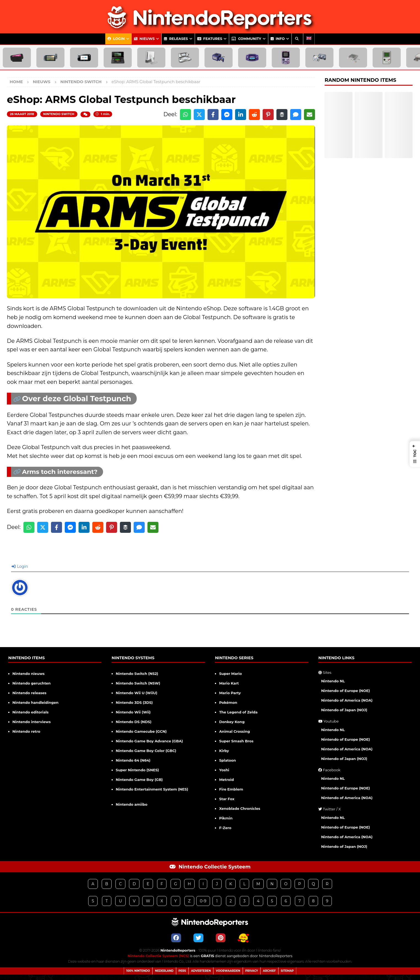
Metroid (226, 780)
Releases (176, 39)
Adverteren (201, 971)
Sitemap (287, 971)
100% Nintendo (138, 971)
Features (210, 39)
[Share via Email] (309, 115)
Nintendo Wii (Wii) (133, 712)
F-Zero (225, 828)
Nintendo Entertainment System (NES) (152, 789)
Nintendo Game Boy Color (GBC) (146, 751)
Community (246, 39)
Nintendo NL (333, 681)
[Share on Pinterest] (268, 115)
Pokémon (228, 702)
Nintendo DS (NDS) (134, 722)
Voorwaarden (228, 971)
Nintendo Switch (59, 114)
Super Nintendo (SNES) (137, 770)
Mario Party (230, 693)
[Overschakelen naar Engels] (309, 39)
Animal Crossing (235, 731)
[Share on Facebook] (213, 115)
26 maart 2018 (22, 114)
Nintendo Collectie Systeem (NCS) (158, 956)
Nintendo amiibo (132, 804)
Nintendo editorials (30, 712)
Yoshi (224, 770)
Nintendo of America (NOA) (347, 700)
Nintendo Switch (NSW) (138, 683)
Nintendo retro (26, 731)
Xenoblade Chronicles (240, 808)
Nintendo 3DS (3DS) (134, 702)
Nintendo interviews (32, 722)
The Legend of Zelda (238, 712)
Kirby (224, 751)
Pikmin (226, 818)
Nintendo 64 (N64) (133, 760)
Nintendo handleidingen (35, 702)
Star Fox (227, 799)
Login (116, 39)
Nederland (164, 971)
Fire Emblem (231, 789)
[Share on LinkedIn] (241, 115)
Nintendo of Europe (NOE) (345, 691)
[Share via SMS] (296, 115)
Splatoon (227, 760)
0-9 (203, 901)
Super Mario (230, 674)
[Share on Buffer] (282, 115)
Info (278, 39)
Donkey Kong (232, 722)
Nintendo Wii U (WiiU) (137, 693)
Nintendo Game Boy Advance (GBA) (149, 741)
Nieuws (144, 39)
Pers (182, 971)
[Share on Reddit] (254, 115)
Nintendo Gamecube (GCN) (141, 731)
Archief (269, 971)
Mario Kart (229, 683)
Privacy (252, 971)
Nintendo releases (29, 693)
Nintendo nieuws (29, 674)
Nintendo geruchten (32, 683)
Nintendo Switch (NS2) (137, 674)
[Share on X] (199, 115)
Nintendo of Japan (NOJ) (344, 710)
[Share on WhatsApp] (185, 115)
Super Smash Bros (236, 741)
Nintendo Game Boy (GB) (139, 780)
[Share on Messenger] (227, 115)
